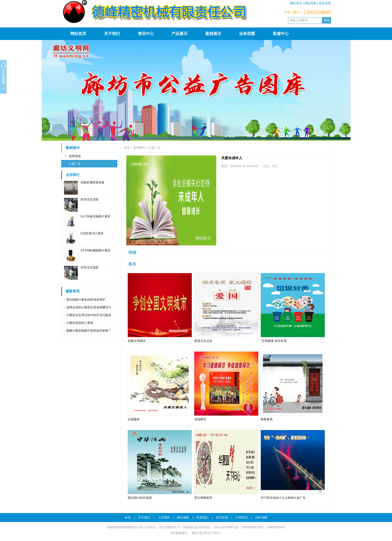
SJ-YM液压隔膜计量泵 (95, 216)
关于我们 (112, 34)
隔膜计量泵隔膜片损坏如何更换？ (89, 331)
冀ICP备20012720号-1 (206, 533)
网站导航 (310, 3)
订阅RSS (242, 518)
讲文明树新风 (203, 498)
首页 (127, 148)
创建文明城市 (137, 341)
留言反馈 (325, 3)
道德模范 (200, 419)
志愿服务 (134, 419)
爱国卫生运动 (203, 341)
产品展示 (179, 34)
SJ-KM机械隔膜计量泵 (95, 250)
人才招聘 (164, 518)
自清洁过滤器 (89, 199)
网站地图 (183, 518)
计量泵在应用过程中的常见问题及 (89, 315)
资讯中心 (146, 34)
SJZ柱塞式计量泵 (92, 233)
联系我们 (202, 518)
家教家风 (267, 419)
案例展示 (213, 34)
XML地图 (261, 518)
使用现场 (75, 156)
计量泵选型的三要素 (80, 323)
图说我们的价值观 (140, 498)
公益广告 (75, 164)
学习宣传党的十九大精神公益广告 (283, 498)
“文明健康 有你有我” (274, 341)
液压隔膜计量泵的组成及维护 (86, 300)
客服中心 (281, 34)
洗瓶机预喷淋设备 (92, 182)
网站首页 (296, 3)
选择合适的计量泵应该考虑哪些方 (89, 307)
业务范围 (247, 34)
